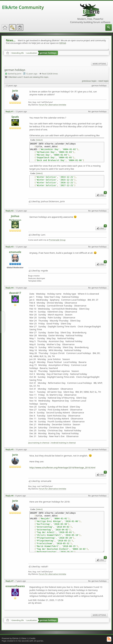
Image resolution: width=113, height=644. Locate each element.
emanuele (15, 252)
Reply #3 (10, 247)
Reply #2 (10, 211)
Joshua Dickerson (15, 218)
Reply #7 (10, 581)
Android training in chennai (63, 443)
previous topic (89, 81)
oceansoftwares (15, 586)
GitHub (63, 43)
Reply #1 (10, 111)
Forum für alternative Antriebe (53, 105)
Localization (32, 53)
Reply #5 (10, 449)
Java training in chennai (39, 443)
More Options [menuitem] (99, 64)
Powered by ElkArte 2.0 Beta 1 (15, 638)
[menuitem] (109, 27)
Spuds (15, 117)
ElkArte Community (23, 7)
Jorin (15, 91)
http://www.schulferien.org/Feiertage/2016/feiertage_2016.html (62, 467)
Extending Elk (18, 53)
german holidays (48, 53)
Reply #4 (10, 288)
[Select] (39, 140)
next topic (104, 81)
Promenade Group (57, 240)
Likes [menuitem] (102, 195)
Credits (32, 638)
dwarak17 (15, 293)
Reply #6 (10, 496)
